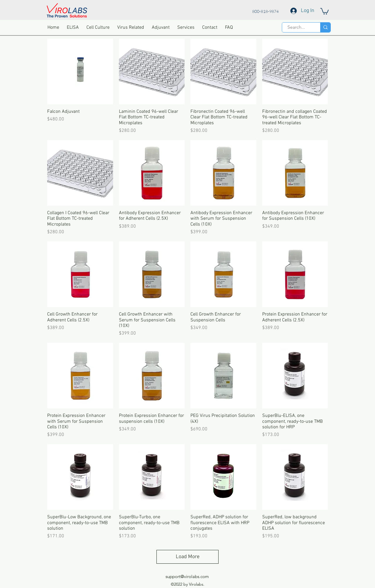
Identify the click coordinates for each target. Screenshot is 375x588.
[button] (324, 11)
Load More (188, 557)
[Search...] (296, 27)
